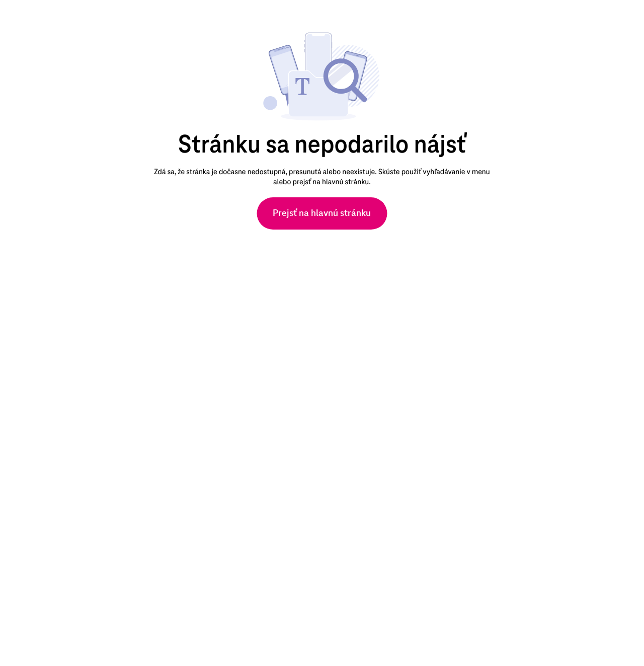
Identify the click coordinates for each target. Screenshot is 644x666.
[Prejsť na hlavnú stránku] (322, 213)
